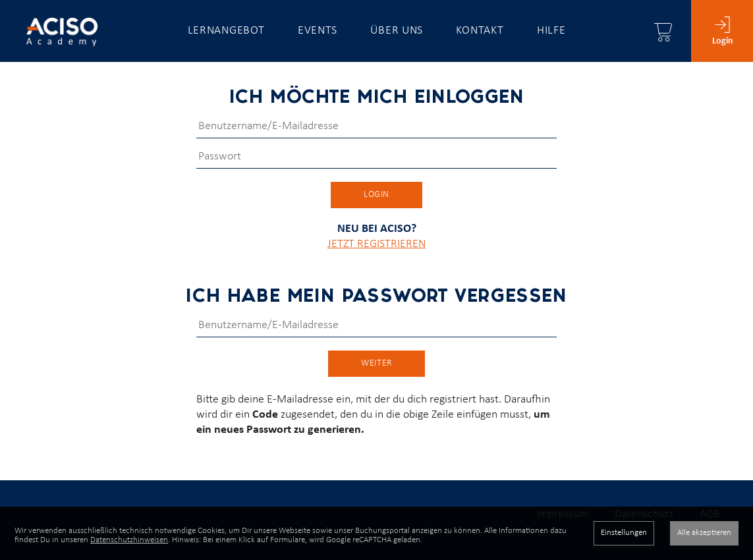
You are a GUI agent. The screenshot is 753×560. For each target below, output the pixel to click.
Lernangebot (226, 31)
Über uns (397, 31)
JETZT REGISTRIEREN (376, 256)
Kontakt (480, 31)
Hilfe (551, 31)
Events (318, 31)
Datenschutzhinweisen (129, 540)
